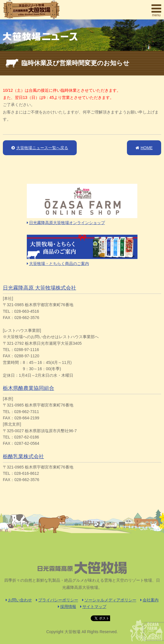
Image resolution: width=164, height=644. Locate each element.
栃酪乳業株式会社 (23, 456)
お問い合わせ (19, 600)
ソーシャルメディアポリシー (109, 600)
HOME (144, 148)
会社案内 (149, 600)
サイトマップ (93, 607)
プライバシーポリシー (57, 600)
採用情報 (67, 607)
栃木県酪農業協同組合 (29, 388)
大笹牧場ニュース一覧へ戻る (40, 148)
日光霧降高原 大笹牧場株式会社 (40, 288)
